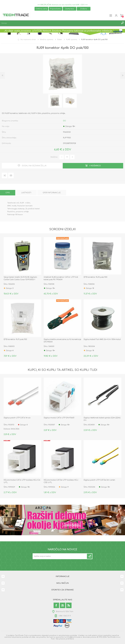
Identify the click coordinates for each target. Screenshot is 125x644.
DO (64, 121)
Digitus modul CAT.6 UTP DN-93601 (59, 418)
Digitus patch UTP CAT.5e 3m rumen (99, 480)
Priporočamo (55, 9)
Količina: (54, 157)
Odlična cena (41, 9)
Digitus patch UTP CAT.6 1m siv (17, 418)
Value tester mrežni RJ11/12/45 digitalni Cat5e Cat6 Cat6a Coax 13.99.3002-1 (20, 278)
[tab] (8, 193)
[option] (55, 101)
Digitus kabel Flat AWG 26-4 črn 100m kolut (102, 339)
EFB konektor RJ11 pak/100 (15, 339)
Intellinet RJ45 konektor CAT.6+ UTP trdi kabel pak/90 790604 (61, 278)
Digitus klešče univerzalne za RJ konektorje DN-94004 (62, 341)
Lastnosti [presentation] (26, 193)
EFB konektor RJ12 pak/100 (95, 277)
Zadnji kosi (70, 9)
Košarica (122, 16)
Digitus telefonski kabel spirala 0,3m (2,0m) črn (102, 419)
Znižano (84, 9)
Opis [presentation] (8, 193)
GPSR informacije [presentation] (52, 193)
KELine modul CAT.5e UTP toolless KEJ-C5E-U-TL (61, 481)
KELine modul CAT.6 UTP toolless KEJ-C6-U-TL (22, 481)
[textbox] (60, 23)
